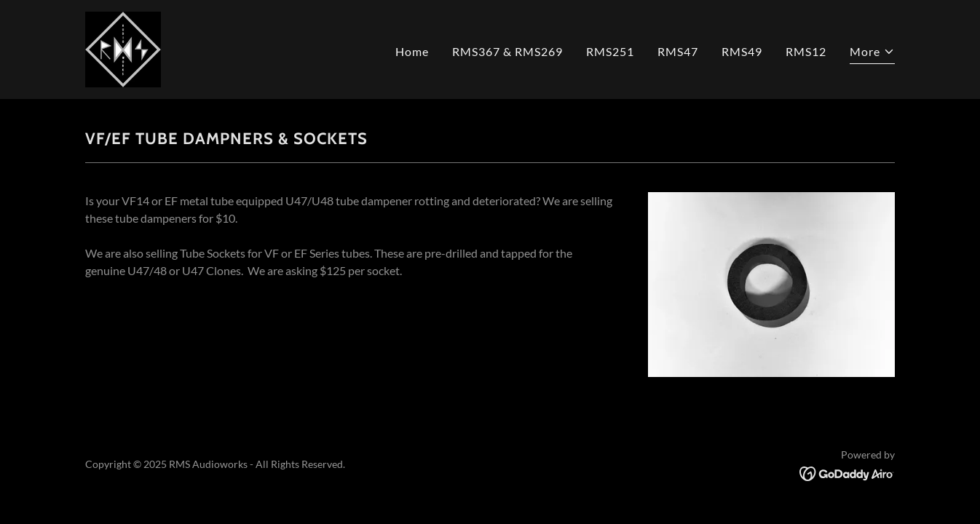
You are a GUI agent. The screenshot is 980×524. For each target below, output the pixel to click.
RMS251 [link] (610, 51)
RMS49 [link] (742, 51)
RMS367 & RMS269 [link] (507, 51)
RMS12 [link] (806, 51)
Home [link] (412, 51)
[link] (123, 48)
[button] (872, 53)
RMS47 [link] (678, 51)
